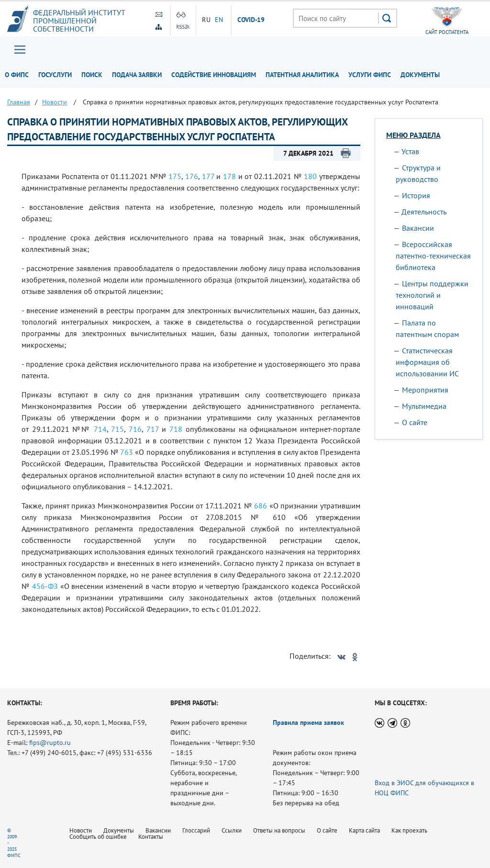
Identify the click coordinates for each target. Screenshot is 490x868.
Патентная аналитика (302, 75)
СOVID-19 (251, 20)
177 (208, 176)
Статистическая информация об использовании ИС (427, 362)
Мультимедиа (424, 406)
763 (127, 452)
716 (135, 429)
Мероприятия (425, 390)
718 (176, 429)
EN (219, 20)
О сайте (415, 422)
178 (229, 176)
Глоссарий (196, 830)
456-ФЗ (45, 586)
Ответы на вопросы (279, 830)
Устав (410, 151)
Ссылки (232, 830)
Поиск (92, 75)
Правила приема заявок (308, 722)
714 (100, 429)
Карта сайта (364, 830)
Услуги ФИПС (370, 75)
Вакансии (418, 228)
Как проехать (409, 830)
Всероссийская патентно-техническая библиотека (433, 256)
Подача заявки (137, 75)
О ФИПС (17, 75)
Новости (81, 830)
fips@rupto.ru (50, 743)
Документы (420, 75)
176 (192, 176)
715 (117, 429)
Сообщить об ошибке (98, 837)
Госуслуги (55, 75)
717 (153, 429)
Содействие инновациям (214, 75)
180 (310, 176)
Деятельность (424, 212)
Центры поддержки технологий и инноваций (432, 295)
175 (175, 176)
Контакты (151, 837)
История (416, 195)
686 (261, 506)
